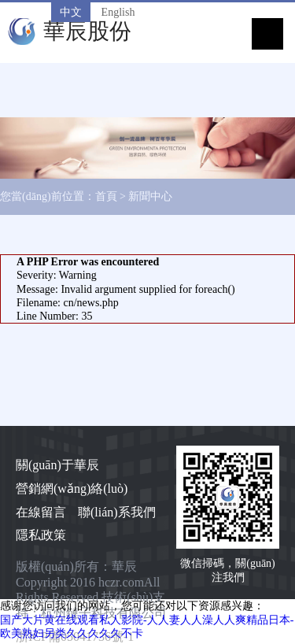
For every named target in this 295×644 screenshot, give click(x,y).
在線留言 (41, 512)
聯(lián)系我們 (117, 512)
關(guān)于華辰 (57, 465)
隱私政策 (41, 535)
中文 (71, 12)
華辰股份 (87, 31)
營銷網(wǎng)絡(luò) (72, 489)
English (118, 12)
